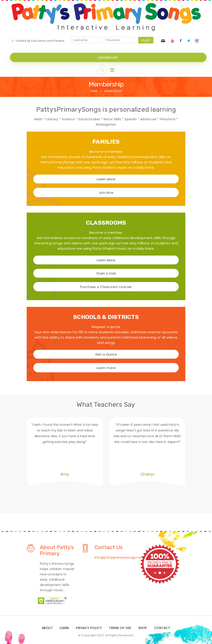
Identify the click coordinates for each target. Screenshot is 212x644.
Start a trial (106, 273)
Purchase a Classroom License (106, 286)
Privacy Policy (89, 627)
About (47, 627)
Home (94, 91)
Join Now (106, 192)
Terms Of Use (120, 627)
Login (146, 40)
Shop (143, 627)
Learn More (106, 179)
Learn (64, 627)
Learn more (106, 367)
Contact (162, 627)
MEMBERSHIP (108, 57)
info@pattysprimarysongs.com (119, 557)
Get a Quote (106, 354)
